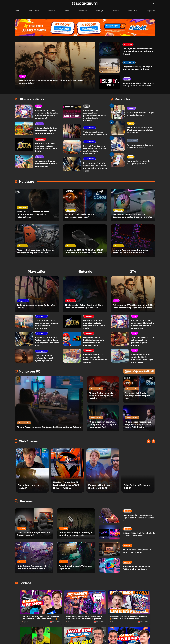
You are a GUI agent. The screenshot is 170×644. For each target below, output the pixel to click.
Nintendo (128, 44)
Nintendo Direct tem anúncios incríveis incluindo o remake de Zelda (46, 147)
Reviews (116, 11)
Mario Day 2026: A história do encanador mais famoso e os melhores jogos (94, 341)
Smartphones (82, 11)
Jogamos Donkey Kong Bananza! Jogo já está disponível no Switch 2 (127, 515)
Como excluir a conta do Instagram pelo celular (138, 162)
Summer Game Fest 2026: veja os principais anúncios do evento (138, 84)
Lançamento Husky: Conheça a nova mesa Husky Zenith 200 (137, 68)
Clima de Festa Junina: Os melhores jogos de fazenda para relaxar (46, 131)
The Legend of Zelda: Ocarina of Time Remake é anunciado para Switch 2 (138, 51)
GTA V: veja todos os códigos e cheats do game (141, 114)
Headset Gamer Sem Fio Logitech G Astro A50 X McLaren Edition (101, 485)
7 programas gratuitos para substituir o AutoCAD (140, 146)
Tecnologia (100, 11)
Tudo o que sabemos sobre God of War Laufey (95, 133)
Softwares (133, 141)
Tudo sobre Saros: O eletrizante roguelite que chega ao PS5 (45, 358)
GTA (39, 106)
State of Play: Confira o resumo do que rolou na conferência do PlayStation (95, 150)
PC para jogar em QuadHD (32, 488)
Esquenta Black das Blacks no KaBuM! (134, 487)
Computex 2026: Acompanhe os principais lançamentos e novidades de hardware (95, 115)
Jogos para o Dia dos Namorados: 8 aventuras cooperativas (47, 164)
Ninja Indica (151, 11)
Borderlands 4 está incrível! (64, 487)
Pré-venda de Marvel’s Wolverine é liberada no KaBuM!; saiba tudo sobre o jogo (95, 167)
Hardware (51, 11)
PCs (86, 106)
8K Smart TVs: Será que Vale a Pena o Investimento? (126, 535)
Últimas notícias (33, 11)
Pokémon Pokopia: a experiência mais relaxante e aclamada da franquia (95, 358)
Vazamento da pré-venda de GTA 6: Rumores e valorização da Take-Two (142, 358)
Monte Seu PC (133, 11)
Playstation (90, 128)
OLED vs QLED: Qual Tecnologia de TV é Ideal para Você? (128, 526)
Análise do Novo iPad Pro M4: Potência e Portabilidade (127, 544)
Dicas (131, 123)
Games (66, 11)
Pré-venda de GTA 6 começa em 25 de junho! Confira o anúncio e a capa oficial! (47, 114)
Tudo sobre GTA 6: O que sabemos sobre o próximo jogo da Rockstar (143, 341)
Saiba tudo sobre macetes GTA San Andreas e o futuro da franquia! (140, 130)
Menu (17, 11)
